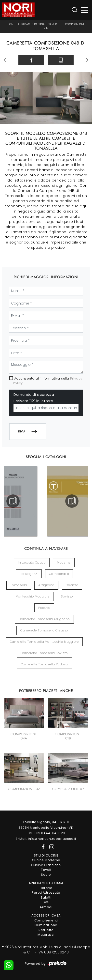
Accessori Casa (46, 915)
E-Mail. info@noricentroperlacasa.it (46, 839)
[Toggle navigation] (85, 10)
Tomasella (19, 585)
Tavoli (46, 870)
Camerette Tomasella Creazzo (44, 630)
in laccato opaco (32, 562)
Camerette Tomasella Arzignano (44, 619)
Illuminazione (46, 925)
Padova (44, 608)
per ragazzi (29, 574)
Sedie (46, 875)
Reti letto (46, 930)
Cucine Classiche (46, 865)
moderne (64, 562)
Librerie (46, 888)
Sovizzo (67, 596)
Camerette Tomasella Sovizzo (44, 653)
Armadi (46, 907)
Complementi (46, 920)
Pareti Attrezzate (46, 893)
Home (11, 24)
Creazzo (72, 585)
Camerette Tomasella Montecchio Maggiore (44, 642)
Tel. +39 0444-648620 (46, 833)
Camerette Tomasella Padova (44, 664)
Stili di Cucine (46, 855)
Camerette (55, 24)
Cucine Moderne (46, 860)
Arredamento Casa (31, 24)
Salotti (46, 897)
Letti (46, 902)
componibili (59, 574)
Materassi (46, 935)
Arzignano (46, 585)
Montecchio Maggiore (33, 596)
